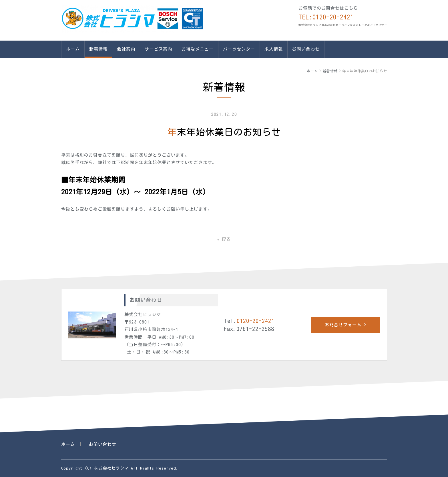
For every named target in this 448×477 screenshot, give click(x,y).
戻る (224, 239)
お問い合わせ (306, 49)
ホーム (73, 49)
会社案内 (126, 49)
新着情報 (98, 49)
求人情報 (274, 49)
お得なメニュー (198, 49)
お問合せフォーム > (346, 325)
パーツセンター (239, 49)
